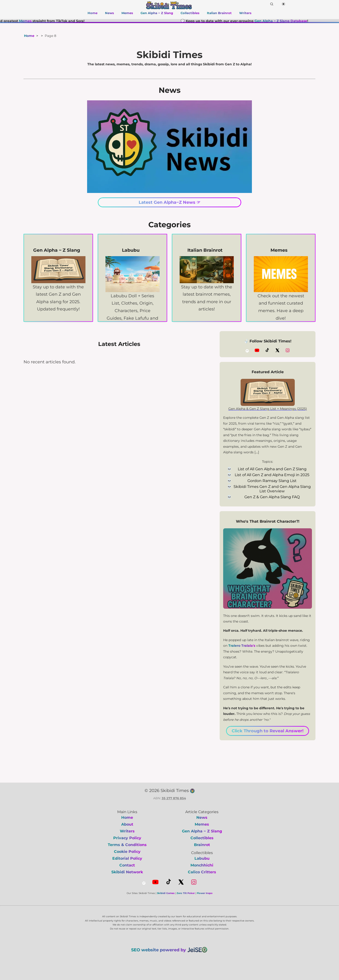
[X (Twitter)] (277, 350)
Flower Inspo (205, 893)
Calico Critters (202, 872)
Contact (127, 865)
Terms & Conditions (127, 845)
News (109, 13)
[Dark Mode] (283, 4)
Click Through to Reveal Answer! (268, 731)
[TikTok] (267, 350)
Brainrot (202, 845)
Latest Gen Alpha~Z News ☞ (169, 202)
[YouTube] (257, 350)
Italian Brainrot (219, 13)
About (127, 824)
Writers (245, 13)
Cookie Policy (127, 852)
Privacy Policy (127, 838)
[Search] (272, 4)
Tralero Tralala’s (242, 646)
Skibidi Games (166, 893)
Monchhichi (202, 865)
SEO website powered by (169, 950)
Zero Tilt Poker (186, 893)
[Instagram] (288, 350)
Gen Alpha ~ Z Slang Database (289, 21)
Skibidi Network (127, 872)
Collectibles (190, 13)
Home (93, 13)
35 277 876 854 (174, 798)
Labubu (202, 858)
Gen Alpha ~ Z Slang (157, 13)
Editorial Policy (127, 858)
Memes (127, 13)
